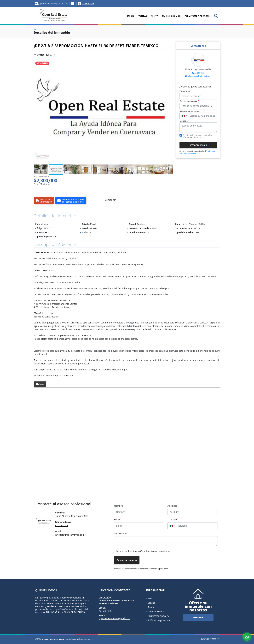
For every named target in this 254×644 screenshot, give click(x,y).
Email (118, 519)
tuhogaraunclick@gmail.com (199, 76)
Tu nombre (185, 91)
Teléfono (173, 519)
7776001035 (88, 4)
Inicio (131, 16)
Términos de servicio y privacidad (154, 569)
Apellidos (173, 506)
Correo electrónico (189, 101)
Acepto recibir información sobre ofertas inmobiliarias (144, 551)
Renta (154, 16)
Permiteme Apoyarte (197, 16)
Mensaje (184, 121)
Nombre (119, 506)
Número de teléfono (190, 111)
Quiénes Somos (171, 16)
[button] (170, 63)
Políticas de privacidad (159, 620)
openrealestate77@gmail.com (114, 618)
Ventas (143, 16)
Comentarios (121, 533)
